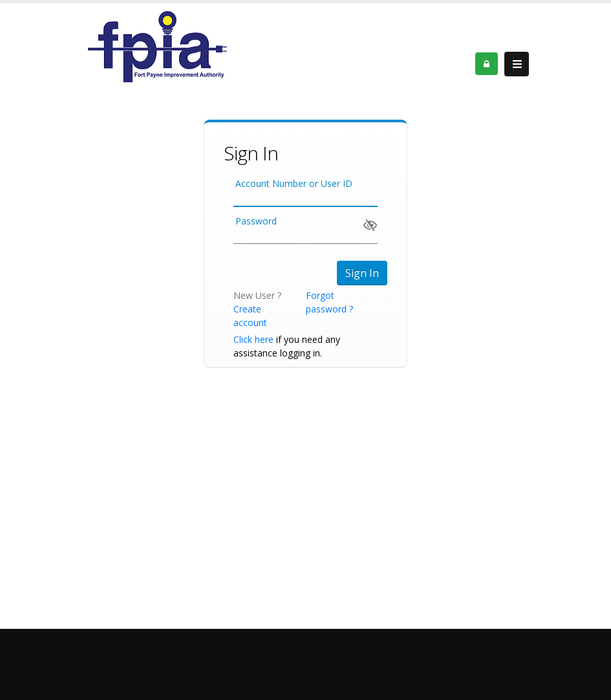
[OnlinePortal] (157, 46)
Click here (253, 339)
